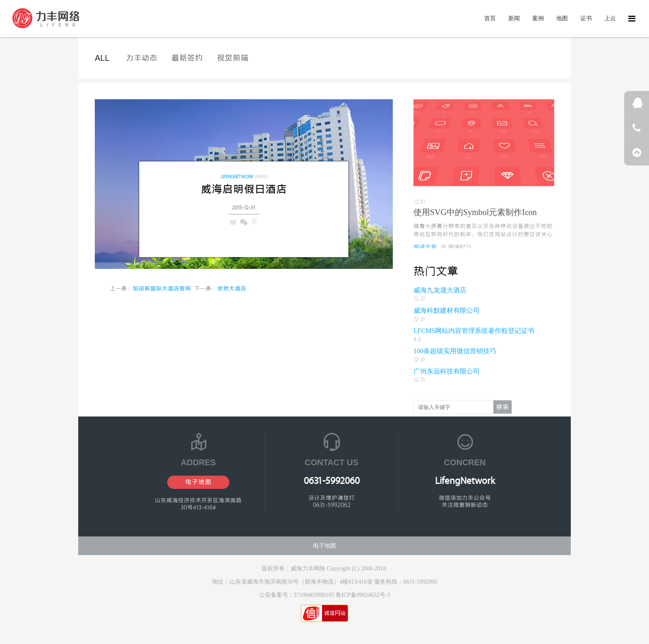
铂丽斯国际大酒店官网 (162, 289)
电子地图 (198, 482)
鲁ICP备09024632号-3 (363, 595)
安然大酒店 (232, 289)
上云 (610, 18)
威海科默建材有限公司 (447, 310)
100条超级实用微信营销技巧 (455, 351)
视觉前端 (233, 58)
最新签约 (187, 58)
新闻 (514, 18)
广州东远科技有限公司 (447, 371)
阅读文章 (425, 247)
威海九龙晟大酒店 (440, 290)
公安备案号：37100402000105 (298, 595)
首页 (490, 18)
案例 (538, 18)
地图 (562, 18)
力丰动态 (142, 58)
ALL (102, 58)
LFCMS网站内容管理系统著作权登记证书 (474, 331)
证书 (586, 18)
